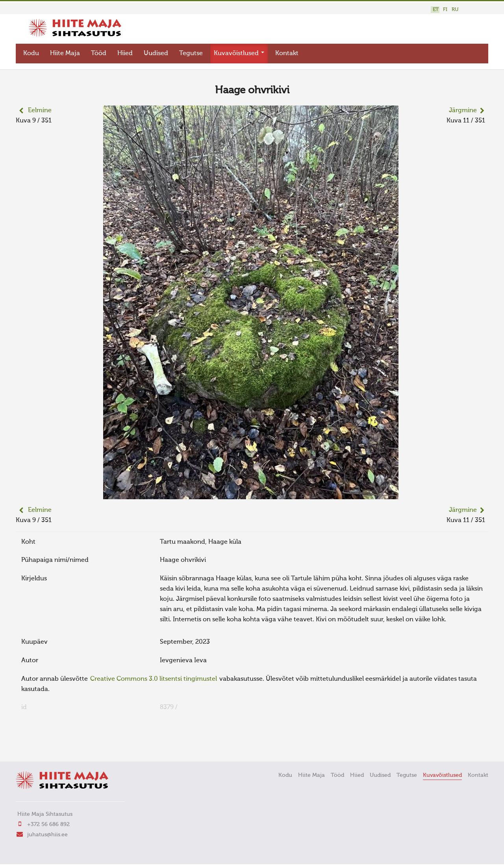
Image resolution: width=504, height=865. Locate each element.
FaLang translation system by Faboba (44, 745)
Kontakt (287, 54)
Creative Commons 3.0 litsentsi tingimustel (154, 679)
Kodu (31, 54)
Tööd (99, 54)
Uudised (156, 54)
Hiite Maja (65, 54)
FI (445, 10)
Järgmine (463, 111)
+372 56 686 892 (48, 824)
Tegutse (191, 54)
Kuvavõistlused (239, 54)
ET (436, 10)
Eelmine (40, 111)
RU (455, 10)
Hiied (125, 54)
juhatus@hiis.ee (47, 834)
